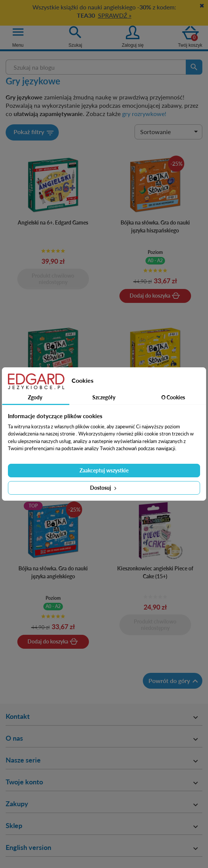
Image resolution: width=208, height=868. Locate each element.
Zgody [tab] (35, 397)
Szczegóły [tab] (104, 397)
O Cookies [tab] (173, 397)
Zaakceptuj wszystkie (104, 470)
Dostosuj (104, 488)
